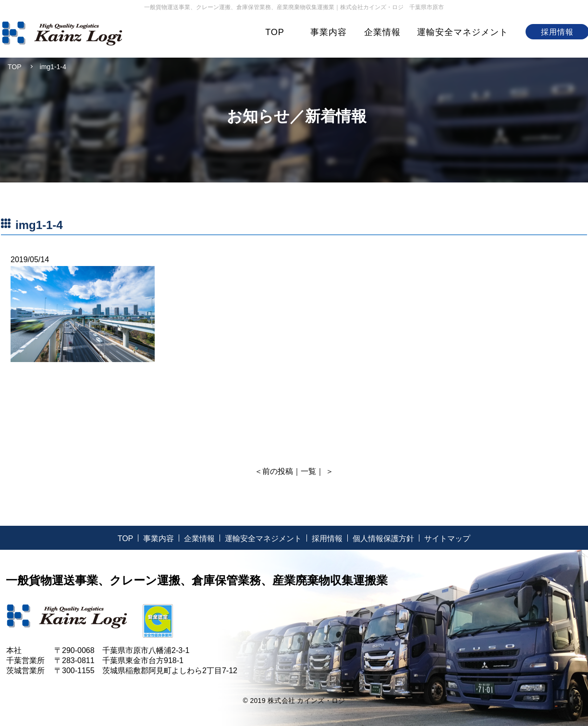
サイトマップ (447, 538)
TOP (275, 32)
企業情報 (382, 32)
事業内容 (329, 32)
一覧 (308, 471)
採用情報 (327, 538)
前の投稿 (278, 471)
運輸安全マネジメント (463, 32)
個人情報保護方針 (383, 538)
